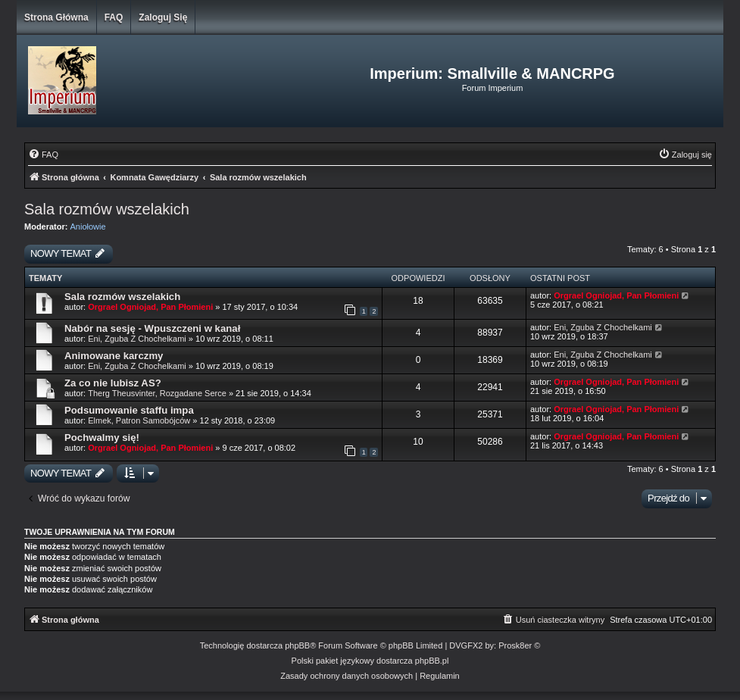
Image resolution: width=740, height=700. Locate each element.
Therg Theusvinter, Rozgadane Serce (157, 393)
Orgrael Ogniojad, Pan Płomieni (150, 307)
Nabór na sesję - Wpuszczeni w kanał (152, 328)
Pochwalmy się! (102, 437)
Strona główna (56, 17)
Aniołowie (88, 227)
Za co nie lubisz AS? (113, 383)
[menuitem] (43, 155)
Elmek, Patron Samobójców (139, 420)
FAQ (114, 17)
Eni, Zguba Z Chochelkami (137, 339)
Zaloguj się (163, 17)
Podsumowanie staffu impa (129, 410)
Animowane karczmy (114, 356)
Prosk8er (515, 645)
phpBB (297, 645)
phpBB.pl (432, 661)
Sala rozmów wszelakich (107, 209)
